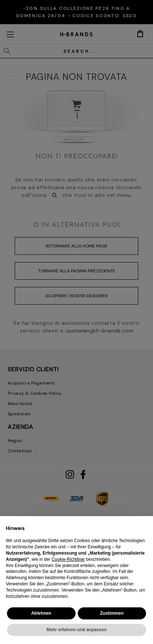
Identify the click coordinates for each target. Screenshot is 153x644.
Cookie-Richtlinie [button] (68, 559)
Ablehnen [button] (41, 613)
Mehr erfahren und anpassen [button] (76, 630)
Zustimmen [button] (112, 613)
